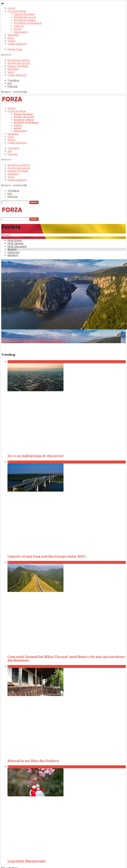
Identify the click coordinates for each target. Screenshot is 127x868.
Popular (13, 154)
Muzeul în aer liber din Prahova (33, 761)
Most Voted (15, 240)
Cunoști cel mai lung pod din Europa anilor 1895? (47, 556)
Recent (12, 249)
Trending (13, 148)
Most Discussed (17, 246)
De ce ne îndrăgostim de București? (36, 456)
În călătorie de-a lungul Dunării (33, 341)
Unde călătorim (17, 44)
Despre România (24, 14)
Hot (10, 151)
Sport (11, 38)
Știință (11, 41)
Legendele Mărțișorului (27, 861)
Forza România (17, 11)
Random (13, 255)
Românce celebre (25, 20)
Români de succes (25, 17)
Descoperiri (21, 32)
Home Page (15, 49)
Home (11, 8)
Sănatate (13, 35)
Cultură (19, 26)
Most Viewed (15, 243)
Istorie (18, 29)
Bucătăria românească (28, 23)
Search (34, 202)
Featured (13, 252)
